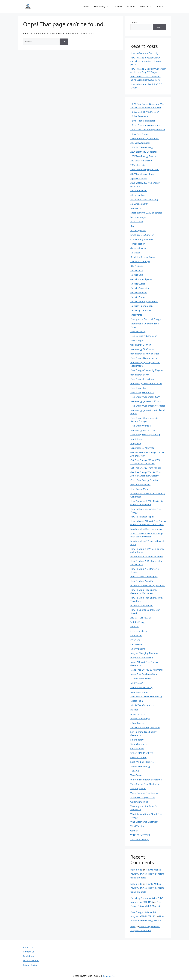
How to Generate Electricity (145, 53)
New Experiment (139, 692)
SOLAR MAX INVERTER (142, 753)
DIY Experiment (31, 960)
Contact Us (29, 952)
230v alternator (138, 165)
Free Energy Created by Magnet (147, 370)
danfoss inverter (139, 248)
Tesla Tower (136, 775)
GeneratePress (110, 976)
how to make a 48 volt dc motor (147, 557)
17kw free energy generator (145, 138)
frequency (136, 443)
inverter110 (136, 635)
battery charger (139, 217)
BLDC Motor (137, 222)
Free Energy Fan (139, 388)
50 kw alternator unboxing (144, 199)
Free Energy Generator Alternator (148, 406)
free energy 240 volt (141, 345)
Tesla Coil (135, 771)
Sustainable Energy (140, 766)
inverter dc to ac (139, 631)
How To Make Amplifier (142, 581)
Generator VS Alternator (143, 448)
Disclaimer (29, 956)
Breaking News (138, 230)
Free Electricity (138, 331)
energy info (136, 315)
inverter (131, 7)
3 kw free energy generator (145, 169)
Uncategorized (138, 788)
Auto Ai (160, 7)
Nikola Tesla (137, 701)
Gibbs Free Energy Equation (145, 480)
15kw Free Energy (140, 134)
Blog (133, 226)
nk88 (133, 926)
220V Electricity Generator (144, 152)
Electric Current (138, 284)
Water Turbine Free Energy (144, 793)
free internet (137, 439)
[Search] (64, 42)
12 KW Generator (139, 116)
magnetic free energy (142, 658)
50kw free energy (139, 204)
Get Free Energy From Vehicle (146, 468)
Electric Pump (138, 297)
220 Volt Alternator (140, 143)
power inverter (138, 714)
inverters (135, 640)
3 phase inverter (139, 178)
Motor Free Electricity (141, 687)
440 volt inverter (139, 190)
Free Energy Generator (142, 392)
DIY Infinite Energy (140, 261)
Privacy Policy (30, 965)
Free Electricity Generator (144, 336)
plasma (134, 710)
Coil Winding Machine (142, 239)
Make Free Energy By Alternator (147, 670)
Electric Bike (137, 270)
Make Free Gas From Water (144, 674)
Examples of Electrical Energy (146, 319)
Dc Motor (118, 7)
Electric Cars (137, 275)
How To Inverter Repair (142, 517)
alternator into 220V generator (146, 213)
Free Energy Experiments (143, 379)
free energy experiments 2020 (146, 384)
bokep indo (136, 870)
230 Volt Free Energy (141, 161)
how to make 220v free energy (146, 529)
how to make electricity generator (148, 585)
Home (86, 7)
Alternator (136, 208)
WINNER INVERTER (140, 835)
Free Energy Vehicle (141, 426)
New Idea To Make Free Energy (146, 696)
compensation (138, 244)
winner (134, 831)
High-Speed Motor (140, 489)
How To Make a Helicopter (144, 577)
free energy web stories (143, 430)
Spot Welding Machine (142, 762)
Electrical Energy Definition (144, 301)
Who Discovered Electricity (144, 822)
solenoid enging (139, 757)
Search (134, 23)
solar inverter (137, 749)
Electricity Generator (141, 310)
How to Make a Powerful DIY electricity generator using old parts (146, 61)
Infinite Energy (138, 622)
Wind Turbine (137, 826)
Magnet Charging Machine (144, 653)
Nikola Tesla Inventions (142, 705)
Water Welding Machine (143, 797)
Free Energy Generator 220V (145, 397)
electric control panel (141, 279)
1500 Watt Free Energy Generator (148, 130)
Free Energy (103, 7)
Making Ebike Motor (141, 679)
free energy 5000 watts (142, 349)
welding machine (139, 802)
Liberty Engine (138, 649)
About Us (147, 7)
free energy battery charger (145, 354)
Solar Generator (139, 744)
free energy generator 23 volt (146, 401)
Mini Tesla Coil (138, 683)
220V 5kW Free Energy (142, 147)
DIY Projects (137, 266)
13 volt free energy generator (146, 125)
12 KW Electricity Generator (145, 112)
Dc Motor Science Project (143, 257)
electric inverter (139, 293)
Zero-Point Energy (140, 840)
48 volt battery (138, 195)
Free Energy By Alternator (144, 358)
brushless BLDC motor (142, 235)
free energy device (140, 375)
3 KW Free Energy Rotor (143, 174)
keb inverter (137, 644)
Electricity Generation (142, 306)
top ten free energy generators (146, 780)
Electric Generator (140, 288)
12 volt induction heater (143, 121)
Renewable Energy (140, 719)
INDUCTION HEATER (141, 618)
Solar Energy (137, 740)
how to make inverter (142, 605)
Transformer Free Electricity (145, 784)
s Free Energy (137, 723)
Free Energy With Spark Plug (145, 435)
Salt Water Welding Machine (145, 727)
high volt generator (140, 485)
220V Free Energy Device (143, 156)
